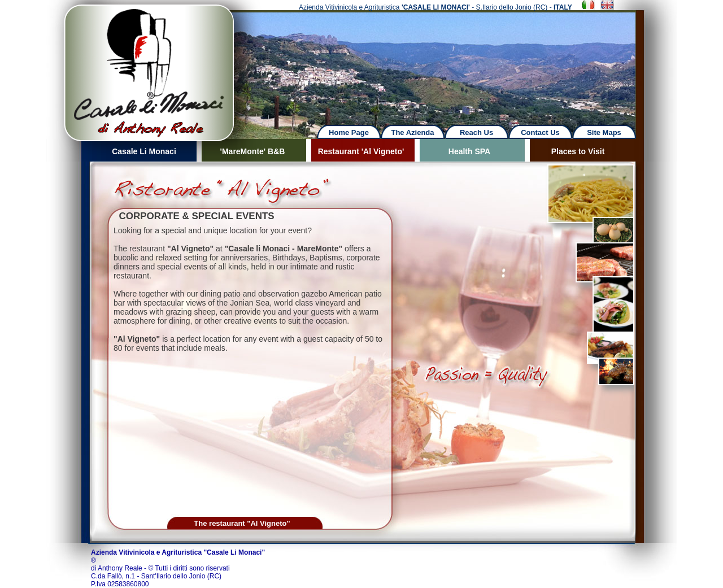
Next (447, 62)
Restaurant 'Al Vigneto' (361, 151)
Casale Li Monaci (144, 151)
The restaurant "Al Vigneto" (242, 523)
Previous (37, 62)
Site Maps (604, 132)
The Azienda (412, 132)
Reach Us (476, 132)
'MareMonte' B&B (253, 151)
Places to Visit (578, 151)
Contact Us (540, 132)
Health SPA (469, 151)
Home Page (349, 132)
